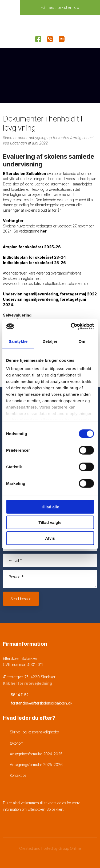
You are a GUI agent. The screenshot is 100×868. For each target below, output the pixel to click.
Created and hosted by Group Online (50, 848)
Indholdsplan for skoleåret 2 (30, 257)
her (43, 231)
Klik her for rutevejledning (27, 683)
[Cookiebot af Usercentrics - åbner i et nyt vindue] (71, 326)
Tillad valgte (50, 522)
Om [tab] (82, 341)
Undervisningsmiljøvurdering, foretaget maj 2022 (50, 294)
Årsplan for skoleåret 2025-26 (32, 247)
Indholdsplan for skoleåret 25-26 (34, 263)
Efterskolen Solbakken (25, 174)
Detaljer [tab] (50, 341)
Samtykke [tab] (18, 341)
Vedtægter (13, 221)
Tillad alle (50, 507)
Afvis (50, 538)
